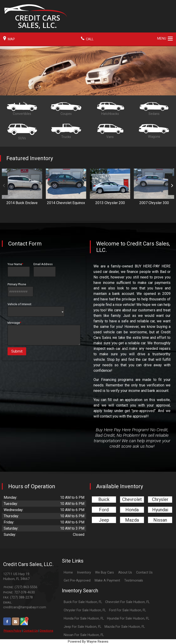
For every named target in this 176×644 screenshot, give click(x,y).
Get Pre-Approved (77, 581)
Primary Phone (20, 290)
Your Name (19, 269)
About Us (125, 573)
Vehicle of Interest (36, 310)
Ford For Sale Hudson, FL (128, 610)
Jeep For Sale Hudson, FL (82, 627)
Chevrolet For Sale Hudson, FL (127, 602)
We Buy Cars (104, 573)
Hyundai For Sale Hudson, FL (128, 618)
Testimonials (134, 581)
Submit (17, 351)
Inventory (84, 573)
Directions (47, 631)
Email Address (45, 269)
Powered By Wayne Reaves (88, 642)
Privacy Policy (12, 631)
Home (68, 573)
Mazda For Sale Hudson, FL (125, 627)
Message (44, 333)
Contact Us (31, 631)
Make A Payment (107, 581)
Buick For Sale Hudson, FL (83, 602)
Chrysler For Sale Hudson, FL (85, 610)
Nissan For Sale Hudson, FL (84, 635)
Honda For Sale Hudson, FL (84, 618)
